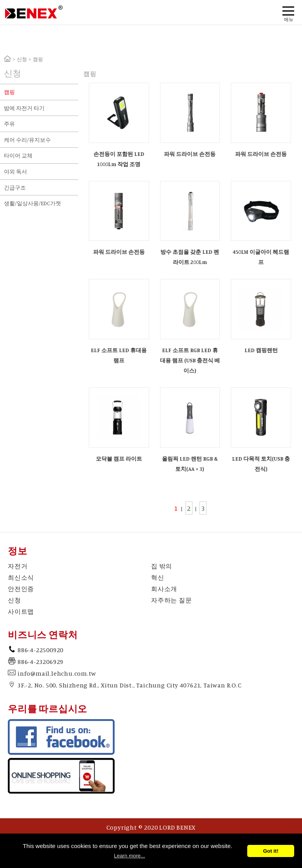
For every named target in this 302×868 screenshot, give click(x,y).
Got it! (271, 851)
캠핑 (9, 92)
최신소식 (21, 577)
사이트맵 (21, 611)
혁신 (158, 577)
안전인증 (21, 589)
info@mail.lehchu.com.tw (57, 673)
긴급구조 (15, 187)
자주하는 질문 (172, 600)
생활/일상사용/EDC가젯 (32, 203)
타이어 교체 (18, 155)
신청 (22, 59)
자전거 (18, 566)
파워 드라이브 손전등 (190, 154)
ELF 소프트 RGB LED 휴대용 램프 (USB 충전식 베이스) (190, 360)
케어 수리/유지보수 (27, 140)
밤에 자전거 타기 (24, 108)
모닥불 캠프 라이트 (119, 458)
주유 (9, 124)
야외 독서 (15, 171)
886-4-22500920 (40, 650)
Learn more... (129, 856)
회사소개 (164, 589)
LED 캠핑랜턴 (261, 350)
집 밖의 (162, 566)
